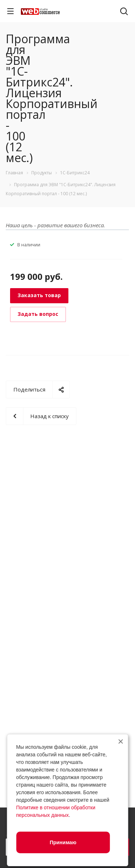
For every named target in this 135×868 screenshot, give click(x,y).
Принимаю (63, 842)
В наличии (29, 245)
